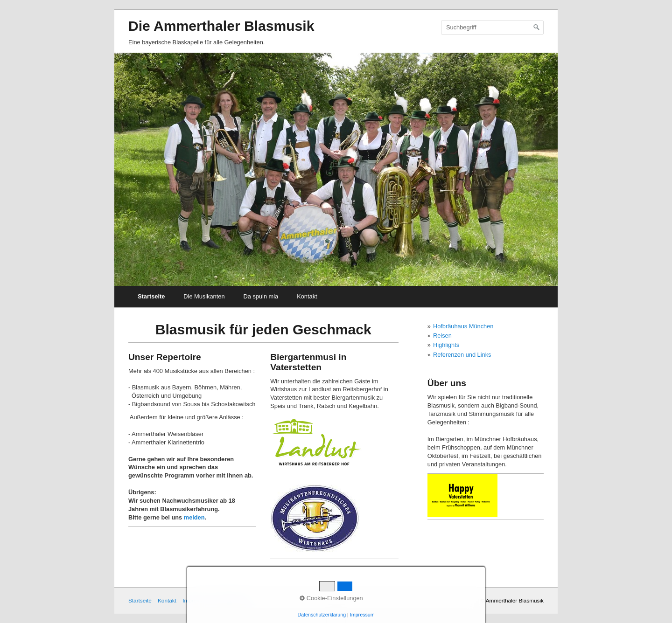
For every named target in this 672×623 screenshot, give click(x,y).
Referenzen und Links (462, 355)
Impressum (196, 600)
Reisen (442, 336)
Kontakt (307, 296)
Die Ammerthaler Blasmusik (221, 26)
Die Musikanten (204, 296)
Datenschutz (231, 600)
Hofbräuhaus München (463, 326)
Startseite (151, 296)
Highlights (446, 345)
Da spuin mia (261, 296)
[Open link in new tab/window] (462, 495)
